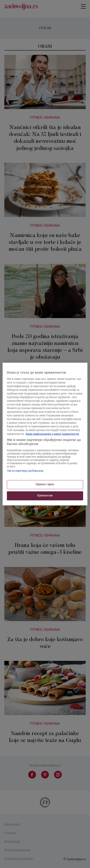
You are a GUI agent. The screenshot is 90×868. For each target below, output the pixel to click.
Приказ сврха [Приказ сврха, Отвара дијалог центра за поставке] (45, 485)
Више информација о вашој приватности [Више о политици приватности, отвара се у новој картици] (52, 434)
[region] (45, 434)
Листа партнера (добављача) (25, 471)
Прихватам (45, 496)
